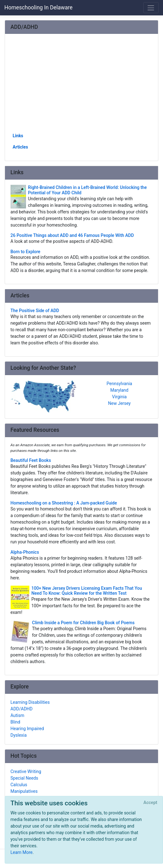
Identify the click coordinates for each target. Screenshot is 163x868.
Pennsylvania (119, 384)
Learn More (22, 852)
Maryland (119, 390)
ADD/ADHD (22, 709)
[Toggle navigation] (151, 8)
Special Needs (25, 778)
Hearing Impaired (27, 729)
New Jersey (119, 403)
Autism (17, 715)
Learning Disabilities (30, 702)
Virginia (119, 397)
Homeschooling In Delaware (38, 8)
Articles (20, 147)
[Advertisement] (82, 86)
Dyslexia (19, 735)
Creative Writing (26, 771)
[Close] (150, 803)
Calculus (19, 785)
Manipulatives (24, 791)
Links (18, 136)
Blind (15, 722)
